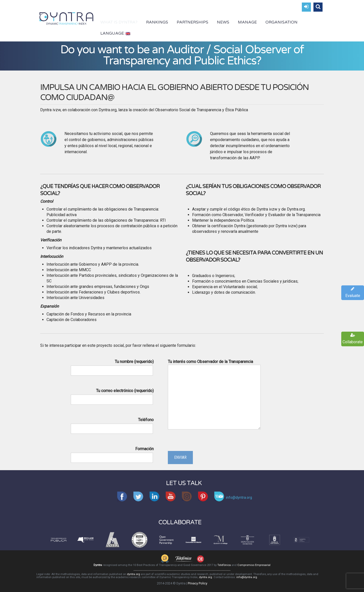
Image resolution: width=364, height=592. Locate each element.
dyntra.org (133, 574)
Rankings (157, 22)
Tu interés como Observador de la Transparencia (214, 395)
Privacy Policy (198, 583)
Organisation (281, 22)
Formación (112, 453)
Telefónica (224, 565)
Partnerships (192, 22)
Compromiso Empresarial (254, 565)
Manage (247, 22)
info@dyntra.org (247, 577)
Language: (115, 33)
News (223, 22)
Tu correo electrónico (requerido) (112, 395)
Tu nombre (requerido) (112, 366)
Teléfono (112, 424)
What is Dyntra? (119, 22)
